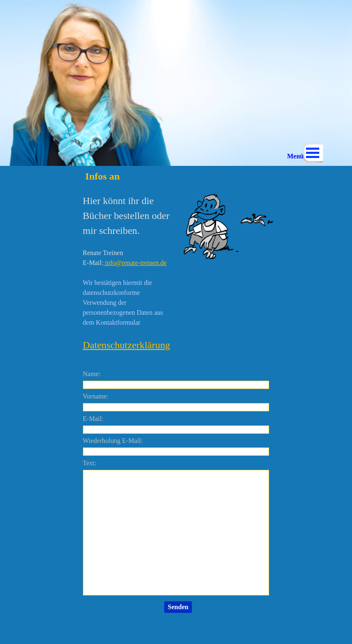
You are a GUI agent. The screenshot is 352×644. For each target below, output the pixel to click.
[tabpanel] (127, 273)
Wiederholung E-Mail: (113, 441)
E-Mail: (93, 419)
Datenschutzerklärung (127, 345)
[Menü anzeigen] (313, 153)
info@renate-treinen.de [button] (135, 263)
